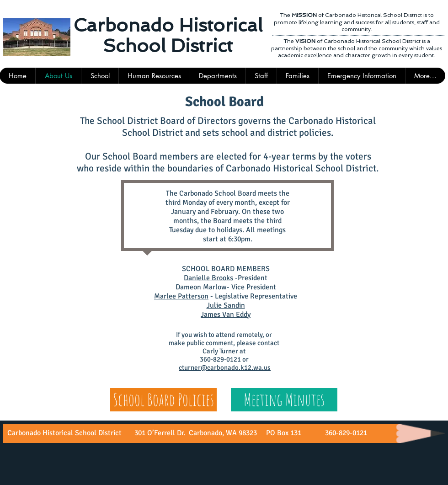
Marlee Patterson (181, 296)
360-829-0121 (345, 433)
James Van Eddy (226, 314)
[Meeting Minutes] (284, 400)
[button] (261, 76)
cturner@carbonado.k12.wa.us (225, 368)
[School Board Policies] (163, 400)
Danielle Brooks (208, 278)
